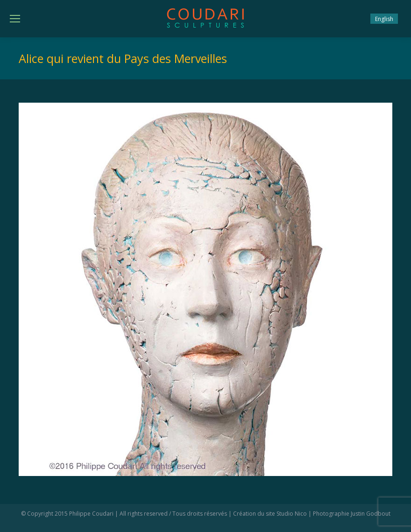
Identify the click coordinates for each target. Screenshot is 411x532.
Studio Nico (292, 514)
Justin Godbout (371, 514)
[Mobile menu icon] (15, 19)
